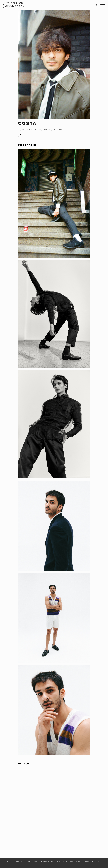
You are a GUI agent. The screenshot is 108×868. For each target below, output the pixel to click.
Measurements (54, 130)
